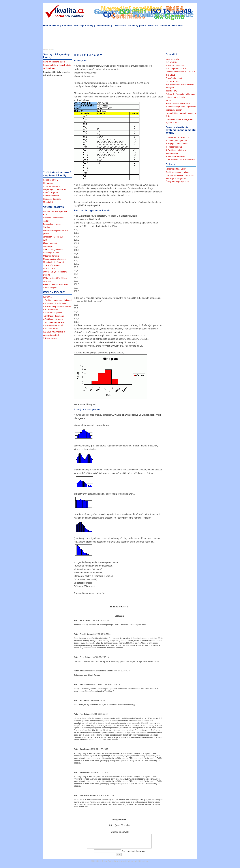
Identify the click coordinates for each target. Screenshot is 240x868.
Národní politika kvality (176, 169)
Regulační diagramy (52, 199)
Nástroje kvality (84, 26)
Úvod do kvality (172, 59)
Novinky (67, 26)
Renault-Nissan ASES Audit (178, 103)
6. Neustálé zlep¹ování (175, 156)
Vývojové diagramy (52, 186)
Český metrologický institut (177, 182)
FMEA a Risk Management (55, 211)
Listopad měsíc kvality (175, 97)
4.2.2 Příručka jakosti (52, 313)
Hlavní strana (51, 26)
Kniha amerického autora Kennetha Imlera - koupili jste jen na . (58, 65)
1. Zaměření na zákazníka (177, 137)
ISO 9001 (47, 297)
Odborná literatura (51, 256)
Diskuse (153, 26)
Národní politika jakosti (176, 69)
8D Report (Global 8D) (53, 237)
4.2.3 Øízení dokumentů (54, 316)
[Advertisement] (67, 39)
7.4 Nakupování (50, 338)
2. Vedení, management (176, 141)
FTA (45, 215)
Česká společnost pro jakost (178, 172)
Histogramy (48, 183)
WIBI (45, 240)
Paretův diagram (50, 193)
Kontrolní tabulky (51, 180)
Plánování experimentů (53, 218)
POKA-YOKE (49, 269)
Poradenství (103, 26)
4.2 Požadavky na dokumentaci (57, 306)
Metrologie (48, 246)
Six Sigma (48, 227)
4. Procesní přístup (174, 147)
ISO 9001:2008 (172, 81)
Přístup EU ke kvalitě (175, 65)
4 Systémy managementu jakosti (58, 300)
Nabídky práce (137, 26)
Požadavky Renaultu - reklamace (180, 94)
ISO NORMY (171, 62)
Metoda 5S (48, 202)
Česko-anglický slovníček (54, 259)
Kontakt (165, 26)
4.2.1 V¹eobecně (50, 310)
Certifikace (119, 26)
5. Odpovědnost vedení (53, 322)
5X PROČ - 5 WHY (52, 265)
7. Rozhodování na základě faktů (180, 160)
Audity (46, 221)
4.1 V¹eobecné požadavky (55, 303)
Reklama (177, 26)
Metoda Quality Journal (53, 262)
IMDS (168, 100)
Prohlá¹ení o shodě (174, 78)
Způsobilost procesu (52, 224)
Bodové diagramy (51, 196)
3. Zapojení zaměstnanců (177, 144)
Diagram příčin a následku (55, 189)
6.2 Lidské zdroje (51, 329)
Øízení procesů (50, 243)
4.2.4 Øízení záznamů (53, 319)
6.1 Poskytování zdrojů (53, 325)
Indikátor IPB (171, 91)
